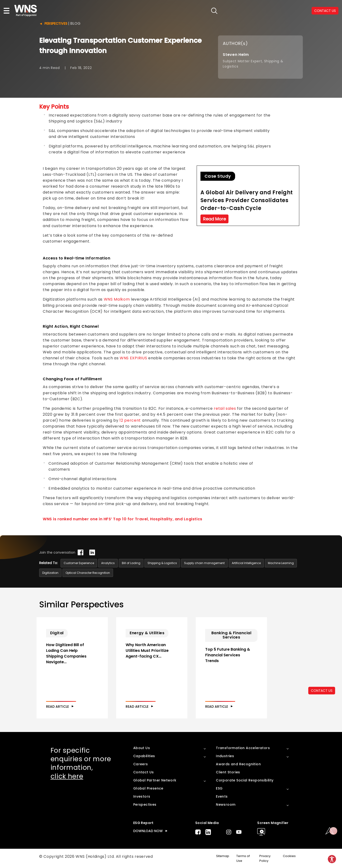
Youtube (239, 832)
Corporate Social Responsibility (245, 780)
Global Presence (148, 788)
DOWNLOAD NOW (148, 831)
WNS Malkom (117, 299)
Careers (141, 764)
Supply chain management (204, 563)
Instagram (229, 832)
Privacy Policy (265, 858)
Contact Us (144, 772)
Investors (142, 796)
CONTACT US (325, 11)
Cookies (289, 856)
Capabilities (144, 756)
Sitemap (223, 856)
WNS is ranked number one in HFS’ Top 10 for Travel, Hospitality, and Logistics (123, 519)
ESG (219, 788)
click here (67, 776)
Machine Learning (281, 563)
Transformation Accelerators (243, 748)
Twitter (218, 832)
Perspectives (56, 24)
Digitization (50, 573)
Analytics (108, 563)
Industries (225, 756)
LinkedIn (208, 832)
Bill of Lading (131, 563)
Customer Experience (79, 563)
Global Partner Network (155, 780)
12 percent (130, 420)
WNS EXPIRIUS (133, 358)
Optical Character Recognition (88, 573)
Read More (214, 219)
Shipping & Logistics (162, 563)
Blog (75, 23)
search (214, 11)
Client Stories (228, 772)
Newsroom (226, 805)
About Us (142, 748)
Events (222, 796)
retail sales (225, 408)
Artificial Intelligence (246, 563)
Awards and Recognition (238, 764)
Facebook (198, 832)
